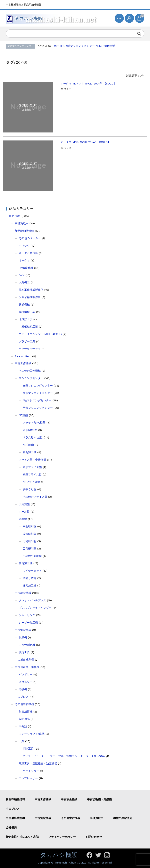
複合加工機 (29, 452)
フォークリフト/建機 (32, 734)
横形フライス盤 (32, 474)
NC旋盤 (23, 415)
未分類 (23, 726)
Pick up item (23, 356)
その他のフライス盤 (35, 497)
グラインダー (31, 771)
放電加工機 (26, 563)
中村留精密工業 (28, 327)
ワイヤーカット (32, 571)
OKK (22, 275)
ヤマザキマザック (30, 349)
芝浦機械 (24, 305)
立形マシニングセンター (38, 386)
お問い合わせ (94, 837)
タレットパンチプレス (32, 600)
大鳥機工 (24, 282)
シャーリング (27, 615)
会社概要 (11, 827)
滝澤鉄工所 (26, 319)
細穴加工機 (29, 585)
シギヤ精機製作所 (30, 297)
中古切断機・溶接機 (27, 667)
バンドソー (26, 674)
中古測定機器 (23, 630)
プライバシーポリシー (62, 837)
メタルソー (26, 682)
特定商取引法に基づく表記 (22, 837)
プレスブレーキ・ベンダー (35, 608)
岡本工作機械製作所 (31, 290)
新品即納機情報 (24, 231)
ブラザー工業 (27, 341)
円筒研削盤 (29, 541)
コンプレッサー (28, 778)
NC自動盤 (29, 445)
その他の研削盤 (32, 556)
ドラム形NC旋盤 (33, 437)
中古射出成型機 (24, 660)
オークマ (24, 260)
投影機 (23, 637)
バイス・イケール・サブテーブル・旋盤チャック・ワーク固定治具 (64, 756)
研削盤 (23, 519)
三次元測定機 (27, 645)
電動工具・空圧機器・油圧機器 (38, 763)
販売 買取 (15, 216)
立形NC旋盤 (30, 430)
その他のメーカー (30, 238)
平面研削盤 (29, 526)
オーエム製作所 (28, 253)
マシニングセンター (31, 378)
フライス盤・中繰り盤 (32, 460)
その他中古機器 (24, 704)
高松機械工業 (27, 312)
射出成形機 (26, 712)
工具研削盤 (29, 549)
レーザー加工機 (28, 623)
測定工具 (24, 652)
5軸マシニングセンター (37, 400)
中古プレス (22, 697)
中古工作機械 (23, 363)
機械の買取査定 (123, 818)
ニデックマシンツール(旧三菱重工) (40, 334)
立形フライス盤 (32, 467)
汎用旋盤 (24, 504)
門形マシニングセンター (38, 408)
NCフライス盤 (31, 482)
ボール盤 (24, 512)
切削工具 (28, 749)
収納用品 (24, 719)
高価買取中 (22, 223)
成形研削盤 (29, 534)
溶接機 (23, 689)
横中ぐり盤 (29, 489)
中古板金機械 (23, 593)
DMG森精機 (26, 268)
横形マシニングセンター (38, 393)
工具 (21, 741)
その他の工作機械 (30, 371)
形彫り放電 (29, 578)
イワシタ (24, 246)
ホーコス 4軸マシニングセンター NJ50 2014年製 (84, 46)
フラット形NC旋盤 (34, 423)
